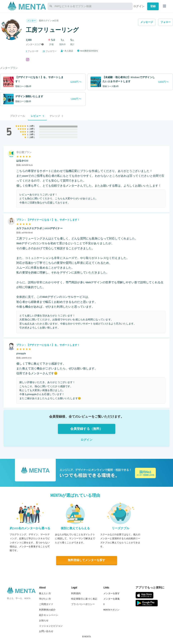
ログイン (139, 6)
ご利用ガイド (46, 604)
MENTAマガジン (111, 610)
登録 (153, 6)
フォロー (166, 22)
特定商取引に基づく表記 (84, 599)
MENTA (88, 637)
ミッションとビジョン (51, 626)
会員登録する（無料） (87, 429)
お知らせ (44, 621)
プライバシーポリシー (83, 604)
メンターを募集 (112, 599)
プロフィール (17, 116)
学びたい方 (45, 599)
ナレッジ (56, 116)
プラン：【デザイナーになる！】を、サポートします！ (48, 220)
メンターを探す (112, 593)
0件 (32, 129)
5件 (32, 126)
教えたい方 (45, 593)
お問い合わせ (46, 631)
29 (44, 51)
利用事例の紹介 (47, 610)
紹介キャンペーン (48, 615)
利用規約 (76, 593)
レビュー (37, 116)
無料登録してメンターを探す (87, 560)
